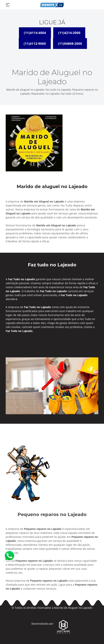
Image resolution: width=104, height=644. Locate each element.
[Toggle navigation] (8, 5)
